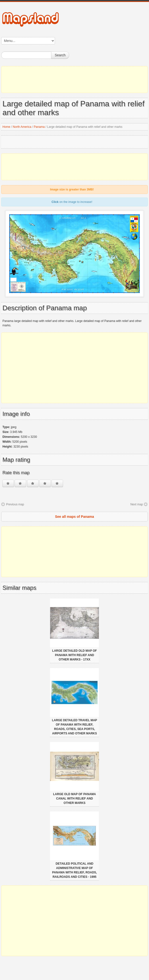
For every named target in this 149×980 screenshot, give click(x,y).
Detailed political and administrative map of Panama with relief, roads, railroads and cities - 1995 (74, 870)
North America (22, 127)
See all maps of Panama (74, 517)
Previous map (15, 504)
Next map (137, 504)
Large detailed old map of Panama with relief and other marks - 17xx (75, 655)
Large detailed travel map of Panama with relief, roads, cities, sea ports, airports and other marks (75, 727)
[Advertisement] (74, 80)
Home (6, 127)
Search (60, 55)
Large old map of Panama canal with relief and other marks (74, 799)
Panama (39, 127)
